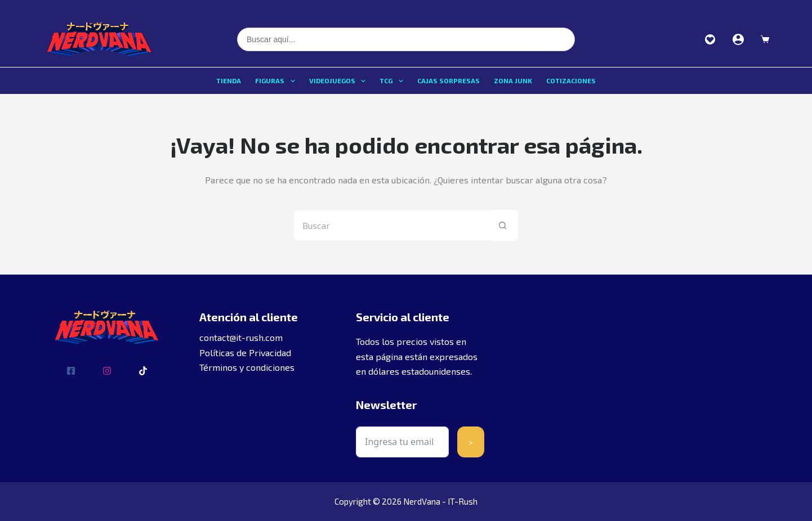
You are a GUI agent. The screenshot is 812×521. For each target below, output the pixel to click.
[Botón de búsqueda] (503, 225)
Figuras (277, 81)
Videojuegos (340, 81)
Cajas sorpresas (449, 80)
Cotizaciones (571, 80)
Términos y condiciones (247, 367)
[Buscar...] (391, 225)
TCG (393, 81)
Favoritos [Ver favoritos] (710, 39)
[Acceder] (738, 39)
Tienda (229, 80)
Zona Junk (513, 80)
